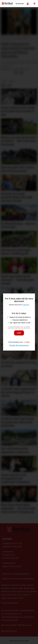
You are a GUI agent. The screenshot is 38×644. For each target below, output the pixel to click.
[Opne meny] (34, 4)
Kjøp (19, 333)
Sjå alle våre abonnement (19, 345)
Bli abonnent (20, 4)
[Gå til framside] (7, 4)
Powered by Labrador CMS (19, 641)
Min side (5, 631)
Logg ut (13, 631)
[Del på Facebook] (16, 73)
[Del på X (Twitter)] (19, 73)
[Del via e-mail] (22, 73)
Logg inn (28, 4)
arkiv (4, 81)
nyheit (11, 81)
